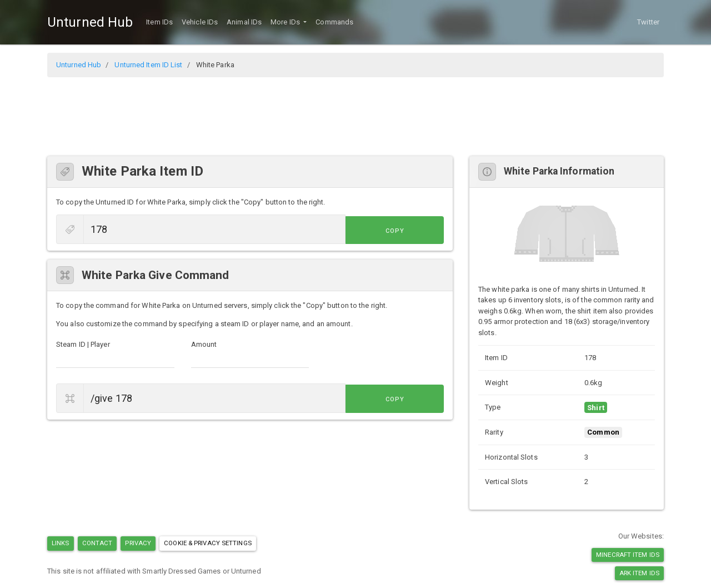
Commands (334, 22)
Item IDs (159, 22)
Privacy (138, 543)
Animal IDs (244, 22)
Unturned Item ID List (148, 65)
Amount (204, 344)
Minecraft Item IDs (628, 555)
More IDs (286, 22)
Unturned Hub (90, 22)
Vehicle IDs (200, 22)
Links (61, 543)
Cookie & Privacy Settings (208, 543)
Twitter (648, 22)
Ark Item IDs (639, 573)
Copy (419, 230)
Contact (97, 543)
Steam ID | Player (83, 344)
